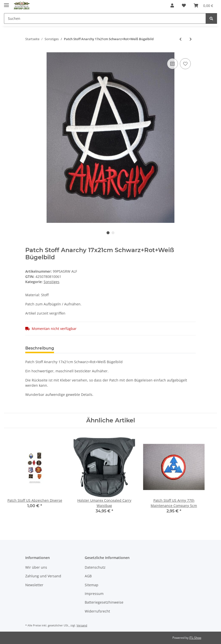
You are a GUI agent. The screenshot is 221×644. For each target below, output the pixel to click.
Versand (82, 625)
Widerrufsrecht (97, 611)
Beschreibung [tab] (40, 348)
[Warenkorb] (203, 5)
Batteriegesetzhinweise (104, 602)
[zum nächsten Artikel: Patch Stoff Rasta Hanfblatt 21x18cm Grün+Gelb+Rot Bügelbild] (191, 39)
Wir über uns (36, 567)
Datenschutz (95, 567)
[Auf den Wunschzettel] (185, 64)
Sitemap (92, 585)
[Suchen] (105, 18)
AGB (88, 576)
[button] (172, 5)
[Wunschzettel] (184, 5)
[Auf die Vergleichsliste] (172, 64)
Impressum (94, 594)
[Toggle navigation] (6, 3)
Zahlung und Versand (43, 576)
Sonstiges (52, 282)
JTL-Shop (195, 638)
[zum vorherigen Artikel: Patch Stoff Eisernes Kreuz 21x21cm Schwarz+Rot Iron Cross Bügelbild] (180, 39)
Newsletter (34, 585)
